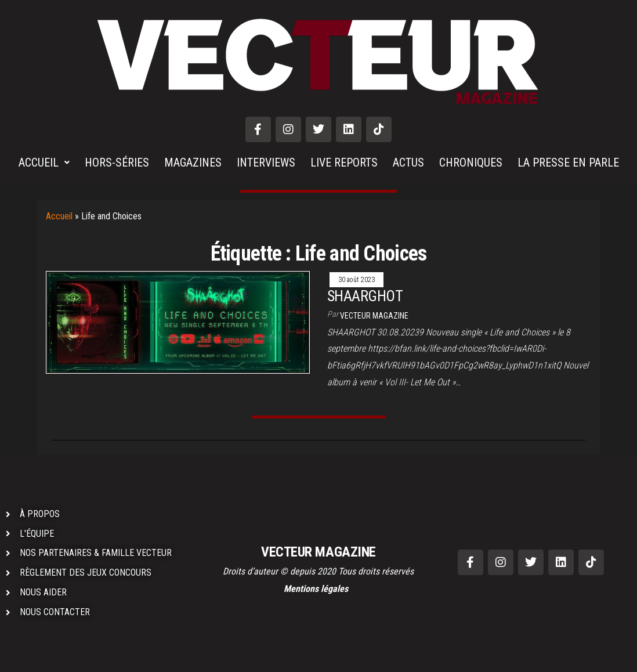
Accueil (59, 216)
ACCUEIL (44, 162)
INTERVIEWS (266, 162)
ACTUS (408, 162)
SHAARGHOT (365, 296)
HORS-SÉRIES (117, 162)
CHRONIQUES (471, 162)
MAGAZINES (193, 162)
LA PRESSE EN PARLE (568, 162)
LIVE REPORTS (344, 162)
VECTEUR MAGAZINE (374, 316)
